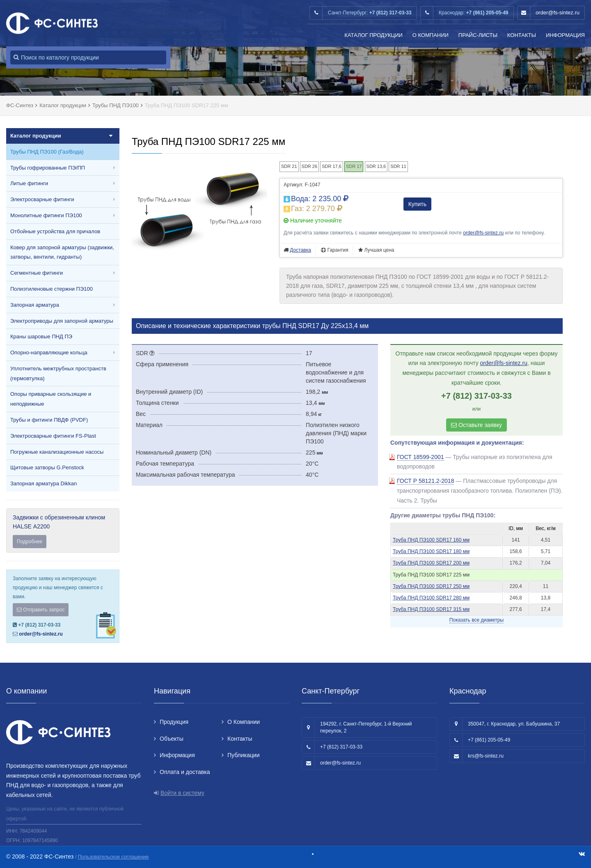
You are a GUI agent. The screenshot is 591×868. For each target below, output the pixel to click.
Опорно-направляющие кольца (49, 352)
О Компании (431, 35)
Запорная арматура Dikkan (44, 483)
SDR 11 (398, 166)
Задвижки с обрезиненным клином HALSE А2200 (63, 531)
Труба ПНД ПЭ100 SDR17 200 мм (431, 563)
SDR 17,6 (332, 166)
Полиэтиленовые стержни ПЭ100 (52, 289)
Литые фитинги (29, 183)
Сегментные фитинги (37, 273)
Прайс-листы (478, 35)
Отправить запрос (41, 610)
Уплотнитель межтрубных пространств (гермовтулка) (58, 373)
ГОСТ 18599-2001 (420, 457)
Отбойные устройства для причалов (55, 231)
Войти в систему (182, 793)
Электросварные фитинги (42, 199)
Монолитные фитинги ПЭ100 (46, 215)
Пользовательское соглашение (113, 857)
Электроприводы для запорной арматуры (62, 321)
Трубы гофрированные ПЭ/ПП (48, 168)
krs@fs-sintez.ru (486, 756)
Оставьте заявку (476, 425)
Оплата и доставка (185, 772)
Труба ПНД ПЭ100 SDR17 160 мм (431, 540)
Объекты (172, 739)
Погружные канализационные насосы (57, 452)
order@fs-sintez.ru (558, 13)
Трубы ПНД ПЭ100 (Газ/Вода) (47, 152)
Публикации (243, 755)
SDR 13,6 (376, 166)
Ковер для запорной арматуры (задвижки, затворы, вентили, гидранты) (62, 252)
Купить (417, 204)
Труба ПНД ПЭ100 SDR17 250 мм (431, 586)
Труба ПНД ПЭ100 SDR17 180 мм (431, 551)
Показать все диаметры (476, 620)
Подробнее (30, 542)
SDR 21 (289, 166)
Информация (565, 35)
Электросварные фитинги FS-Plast (53, 436)
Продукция (174, 722)
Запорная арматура (35, 305)
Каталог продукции (373, 35)
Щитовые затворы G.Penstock (47, 467)
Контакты (522, 35)
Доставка (300, 250)
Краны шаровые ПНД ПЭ (41, 336)
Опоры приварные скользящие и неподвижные (51, 399)
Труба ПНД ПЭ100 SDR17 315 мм (431, 609)
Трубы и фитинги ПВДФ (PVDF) (49, 420)
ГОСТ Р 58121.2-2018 (425, 481)
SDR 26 (310, 166)
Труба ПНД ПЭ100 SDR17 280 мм (431, 598)
